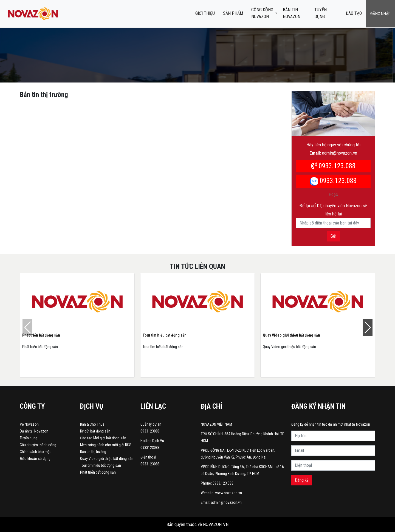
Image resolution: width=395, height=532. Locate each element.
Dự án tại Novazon (34, 431)
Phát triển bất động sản (41, 335)
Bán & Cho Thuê (92, 424)
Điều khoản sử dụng (35, 459)
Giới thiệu (205, 13)
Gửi (333, 236)
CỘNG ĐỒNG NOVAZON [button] (262, 13)
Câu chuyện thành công (38, 445)
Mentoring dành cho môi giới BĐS (106, 445)
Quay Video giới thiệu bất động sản (291, 335)
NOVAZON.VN (216, 524)
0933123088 (150, 431)
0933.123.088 (333, 166)
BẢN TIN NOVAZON (292, 13)
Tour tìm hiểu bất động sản (165, 335)
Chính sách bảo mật (35, 452)
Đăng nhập (380, 14)
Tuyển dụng (321, 13)
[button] (368, 328)
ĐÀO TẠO (354, 13)
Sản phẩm (233, 13)
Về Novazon (29, 424)
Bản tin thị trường (93, 452)
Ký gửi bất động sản (95, 431)
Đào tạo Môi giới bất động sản (103, 438)
